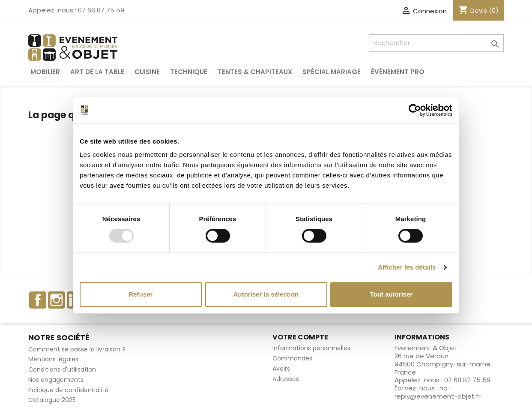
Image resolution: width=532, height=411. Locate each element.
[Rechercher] (436, 43)
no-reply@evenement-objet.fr (438, 392)
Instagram (57, 300)
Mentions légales (53, 359)
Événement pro (398, 72)
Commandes (292, 358)
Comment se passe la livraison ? (77, 349)
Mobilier (45, 72)
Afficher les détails (407, 267)
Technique (189, 72)
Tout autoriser (392, 294)
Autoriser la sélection (266, 294)
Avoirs (281, 369)
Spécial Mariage (332, 72)
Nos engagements (56, 380)
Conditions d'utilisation (62, 369)
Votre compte (300, 337)
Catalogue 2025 (52, 400)
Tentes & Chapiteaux (255, 72)
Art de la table (97, 72)
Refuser (141, 294)
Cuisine (147, 72)
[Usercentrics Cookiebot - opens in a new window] (415, 110)
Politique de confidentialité (68, 390)
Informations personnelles (311, 348)
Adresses (286, 379)
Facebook (38, 300)
